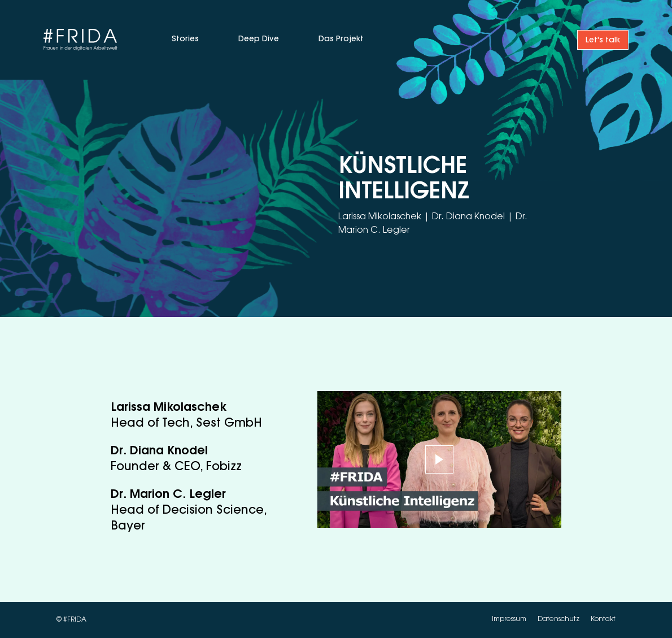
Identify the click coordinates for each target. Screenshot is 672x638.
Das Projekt (341, 40)
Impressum (510, 620)
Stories (185, 40)
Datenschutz (559, 620)
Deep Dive (259, 40)
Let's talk (603, 41)
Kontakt (603, 620)
